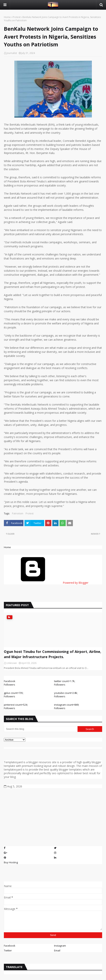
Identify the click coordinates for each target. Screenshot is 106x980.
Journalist (12, 53)
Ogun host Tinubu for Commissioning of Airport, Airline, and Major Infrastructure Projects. (53, 654)
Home (7, 17)
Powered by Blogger (46, 583)
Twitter (8, 950)
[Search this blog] (41, 729)
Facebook (10, 946)
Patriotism (18, 513)
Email (57, 950)
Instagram (60, 946)
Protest (17, 17)
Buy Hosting (11, 862)
